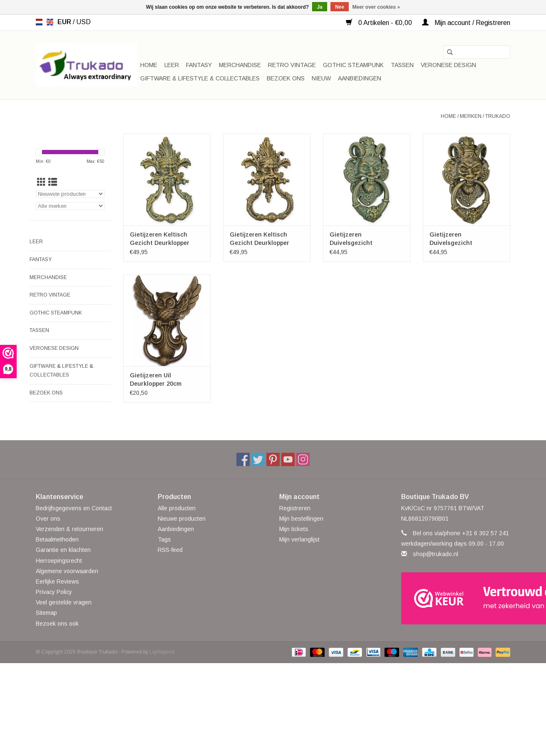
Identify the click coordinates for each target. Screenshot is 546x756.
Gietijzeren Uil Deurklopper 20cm (156, 379)
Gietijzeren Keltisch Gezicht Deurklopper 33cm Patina (160, 239)
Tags (164, 539)
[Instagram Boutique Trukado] (303, 459)
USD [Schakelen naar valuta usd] (83, 22)
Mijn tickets (294, 529)
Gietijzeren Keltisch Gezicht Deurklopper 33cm (259, 239)
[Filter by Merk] (70, 206)
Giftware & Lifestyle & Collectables (200, 78)
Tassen (402, 65)
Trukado (498, 116)
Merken (471, 116)
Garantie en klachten (63, 550)
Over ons (48, 519)
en (50, 22)
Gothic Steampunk (353, 65)
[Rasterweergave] (41, 182)
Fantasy (199, 65)
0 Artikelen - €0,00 (380, 23)
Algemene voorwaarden (67, 571)
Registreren (295, 508)
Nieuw (321, 78)
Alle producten (177, 508)
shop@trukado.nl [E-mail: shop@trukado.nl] (436, 554)
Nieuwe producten (182, 519)
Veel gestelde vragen (64, 602)
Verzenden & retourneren (69, 529)
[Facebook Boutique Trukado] (243, 459)
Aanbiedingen (360, 78)
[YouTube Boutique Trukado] (288, 459)
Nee (340, 7)
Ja (319, 7)
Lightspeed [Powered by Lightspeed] (162, 652)
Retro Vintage (292, 65)
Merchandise (240, 65)
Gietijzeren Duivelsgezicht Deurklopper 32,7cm (458, 239)
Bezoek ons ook (57, 624)
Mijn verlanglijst (299, 539)
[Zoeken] (477, 52)
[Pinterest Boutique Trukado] (273, 459)
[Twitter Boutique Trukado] (258, 459)
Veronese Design (448, 65)
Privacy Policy (54, 592)
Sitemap (46, 613)
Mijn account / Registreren (466, 23)
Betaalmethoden (57, 539)
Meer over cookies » (376, 7)
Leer (172, 65)
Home (149, 65)
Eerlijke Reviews (57, 581)
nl (39, 22)
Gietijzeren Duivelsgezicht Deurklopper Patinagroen (366, 239)
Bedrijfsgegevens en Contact (74, 508)
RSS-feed (170, 550)
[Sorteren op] (70, 194)
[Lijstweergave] (53, 182)
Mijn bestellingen (301, 519)
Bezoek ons (286, 78)
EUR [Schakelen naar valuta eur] (65, 22)
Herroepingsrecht (59, 561)
